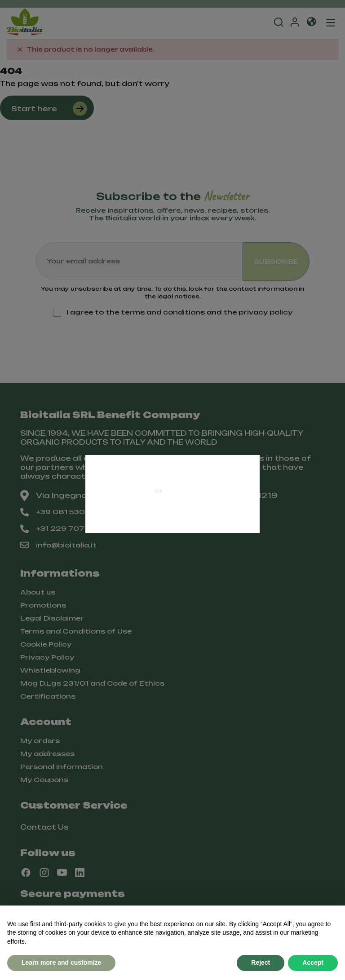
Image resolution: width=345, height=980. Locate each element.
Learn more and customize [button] (61, 962)
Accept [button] (313, 962)
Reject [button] (261, 962)
